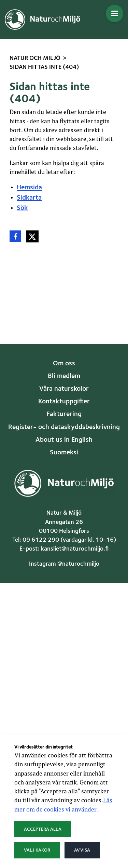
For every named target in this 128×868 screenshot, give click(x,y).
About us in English (64, 440)
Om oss (64, 364)
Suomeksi (64, 453)
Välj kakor (37, 850)
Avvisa (82, 850)
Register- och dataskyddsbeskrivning (64, 427)
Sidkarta (29, 198)
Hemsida (29, 188)
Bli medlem (64, 376)
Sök (22, 208)
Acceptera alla (43, 829)
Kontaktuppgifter (64, 402)
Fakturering (64, 414)
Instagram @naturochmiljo (64, 564)
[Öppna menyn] (115, 14)
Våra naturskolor (64, 389)
